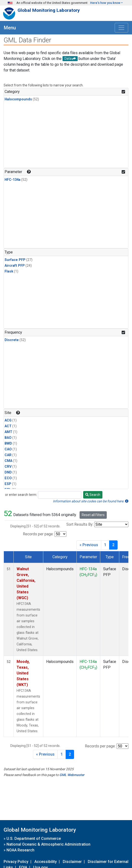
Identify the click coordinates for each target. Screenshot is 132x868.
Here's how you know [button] (105, 3)
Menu (10, 28)
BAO (8, 438)
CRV (8, 467)
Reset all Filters (93, 515)
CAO (8, 449)
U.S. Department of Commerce (34, 839)
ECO (8, 478)
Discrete (12, 340)
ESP (8, 484)
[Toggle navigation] (121, 28)
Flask (9, 271)
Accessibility (46, 862)
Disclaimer (72, 862)
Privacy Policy (16, 862)
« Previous (89, 545)
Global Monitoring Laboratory (49, 10)
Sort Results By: (80, 524)
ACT (8, 426)
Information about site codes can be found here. (91, 501)
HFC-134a (13, 180)
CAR (8, 455)
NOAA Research (20, 850)
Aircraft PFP (15, 266)
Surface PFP (15, 260)
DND (8, 472)
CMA (8, 461)
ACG (8, 420)
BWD (8, 444)
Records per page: (38, 534)
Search (93, 495)
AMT (8, 432)
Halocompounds (18, 99)
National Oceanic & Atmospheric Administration (48, 844)
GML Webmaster (72, 775)
